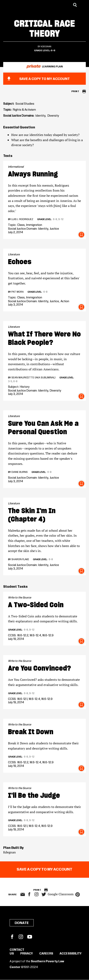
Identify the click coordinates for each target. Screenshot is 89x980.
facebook (29, 894)
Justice (54, 229)
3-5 (10, 381)
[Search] (75, 5)
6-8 (53, 51)
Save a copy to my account (44, 79)
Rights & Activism (24, 110)
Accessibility (71, 954)
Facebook (12, 937)
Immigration (34, 225)
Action (65, 301)
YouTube (30, 937)
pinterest (78, 894)
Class (21, 225)
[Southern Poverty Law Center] (7, 5)
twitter (44, 894)
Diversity (53, 116)
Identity (40, 116)
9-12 (61, 219)
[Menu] (83, 5)
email (23, 894)
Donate (22, 923)
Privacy (27, 954)
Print (75, 91)
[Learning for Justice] (23, 5)
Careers (46, 954)
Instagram (36, 894)
